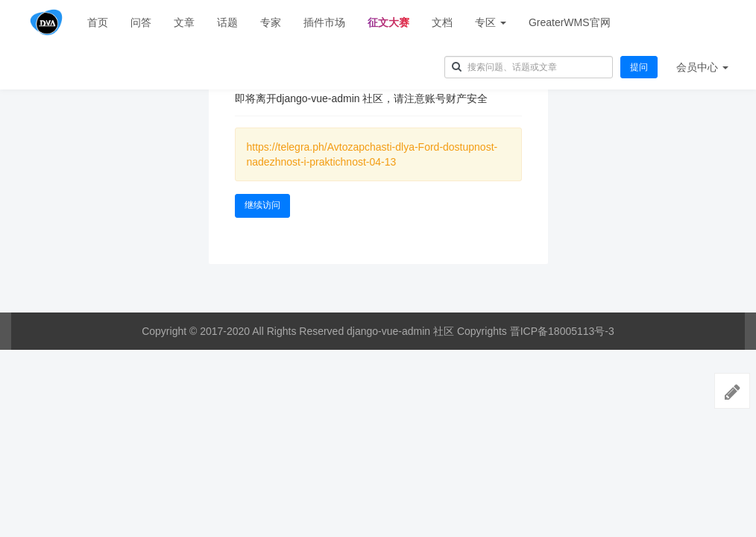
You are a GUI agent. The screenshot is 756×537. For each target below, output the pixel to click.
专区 (491, 22)
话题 (227, 22)
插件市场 (324, 22)
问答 (141, 22)
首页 (98, 22)
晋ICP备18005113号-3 (562, 331)
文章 (184, 22)
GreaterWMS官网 (570, 22)
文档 (442, 22)
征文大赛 (388, 22)
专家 (271, 22)
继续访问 (262, 205)
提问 (639, 67)
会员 (702, 67)
